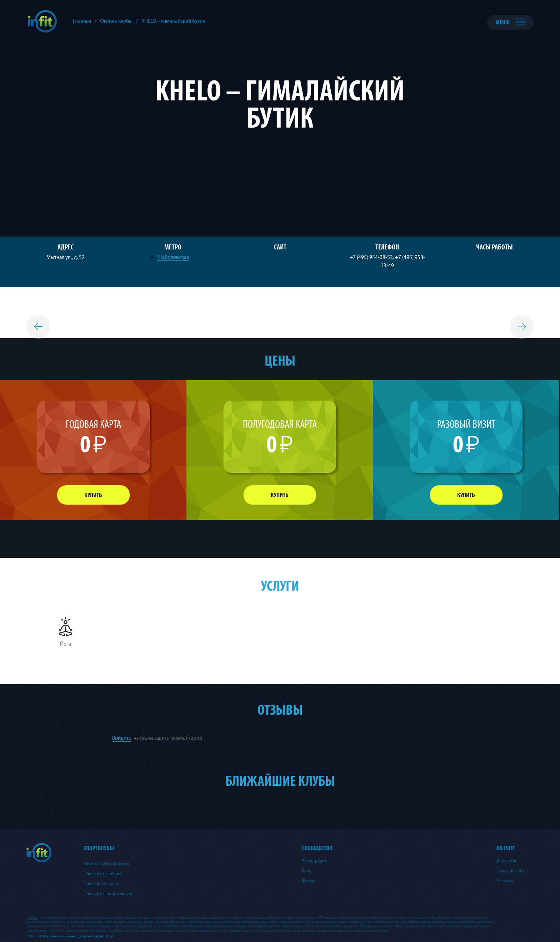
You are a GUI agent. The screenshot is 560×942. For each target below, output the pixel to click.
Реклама (505, 881)
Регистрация (314, 861)
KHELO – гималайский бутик (173, 21)
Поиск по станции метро (108, 894)
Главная (82, 21)
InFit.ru (32, 918)
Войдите (122, 738)
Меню (503, 22)
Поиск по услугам (101, 884)
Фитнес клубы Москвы (106, 864)
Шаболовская (173, 257)
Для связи (506, 861)
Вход (307, 871)
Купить (93, 495)
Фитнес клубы (116, 21)
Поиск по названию (103, 874)
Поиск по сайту (511, 871)
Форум (308, 881)
